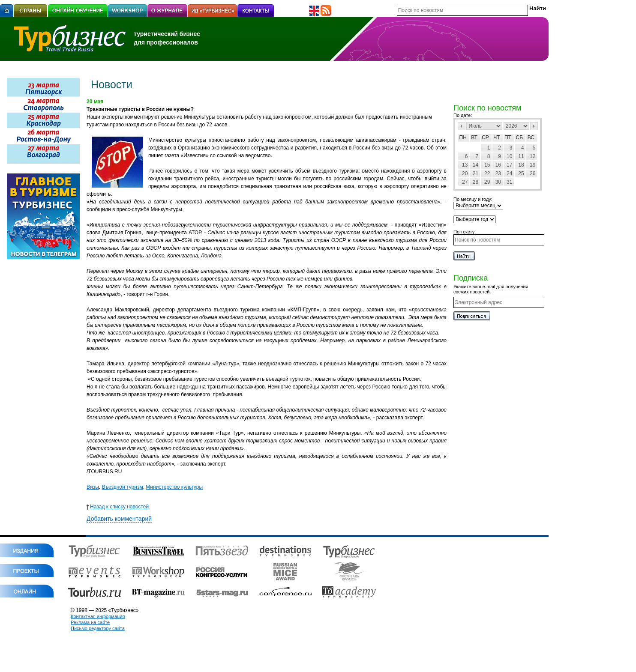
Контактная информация (98, 616)
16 (498, 165)
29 (487, 182)
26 (532, 173)
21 (475, 173)
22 (487, 173)
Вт (474, 137)
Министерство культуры (174, 487)
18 (521, 165)
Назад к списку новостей (118, 507)
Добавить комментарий (119, 519)
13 (465, 165)
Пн (463, 137)
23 (498, 173)
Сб (520, 137)
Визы (93, 487)
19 (532, 165)
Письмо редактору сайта (98, 628)
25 (521, 173)
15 (487, 165)
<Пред (462, 126)
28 (475, 182)
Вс (531, 137)
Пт (508, 137)
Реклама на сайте (90, 622)
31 (509, 182)
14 (475, 165)
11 (521, 156)
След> (534, 126)
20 (465, 173)
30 (498, 182)
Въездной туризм (123, 487)
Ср (485, 137)
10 (509, 156)
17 (509, 165)
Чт (496, 137)
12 (532, 156)
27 (465, 182)
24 (509, 173)
